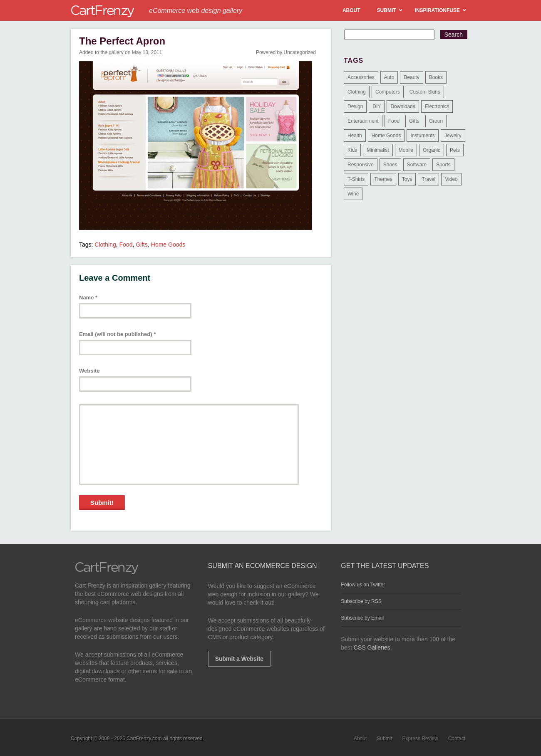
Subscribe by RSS (361, 601)
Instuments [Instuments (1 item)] (423, 136)
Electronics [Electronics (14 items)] (437, 106)
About (360, 739)
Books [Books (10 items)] (436, 77)
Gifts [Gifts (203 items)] (414, 121)
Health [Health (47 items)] (355, 136)
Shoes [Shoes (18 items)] (390, 165)
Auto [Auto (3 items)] (389, 77)
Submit (384, 739)
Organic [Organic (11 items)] (432, 150)
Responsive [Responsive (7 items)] (361, 165)
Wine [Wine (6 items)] (353, 194)
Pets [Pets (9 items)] (455, 150)
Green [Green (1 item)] (436, 121)
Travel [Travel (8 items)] (428, 179)
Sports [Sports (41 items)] (443, 165)
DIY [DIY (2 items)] (377, 106)
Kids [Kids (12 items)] (352, 150)
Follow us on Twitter (363, 585)
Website (89, 371)
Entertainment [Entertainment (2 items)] (363, 121)
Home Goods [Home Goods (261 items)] (386, 136)
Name (88, 298)
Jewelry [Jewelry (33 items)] (453, 136)
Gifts (142, 245)
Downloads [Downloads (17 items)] (403, 106)
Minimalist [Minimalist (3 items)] (378, 150)
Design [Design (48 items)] (355, 106)
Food (126, 245)
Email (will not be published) (117, 334)
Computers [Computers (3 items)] (388, 92)
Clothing (105, 245)
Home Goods (168, 245)
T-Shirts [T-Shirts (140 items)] (356, 179)
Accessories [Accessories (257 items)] (361, 77)
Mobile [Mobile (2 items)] (406, 150)
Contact (457, 739)
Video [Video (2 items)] (451, 179)
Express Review (420, 739)
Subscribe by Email (362, 618)
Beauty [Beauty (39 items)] (411, 77)
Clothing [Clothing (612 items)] (357, 92)
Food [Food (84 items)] (394, 121)
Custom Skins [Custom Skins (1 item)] (425, 92)
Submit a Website (239, 659)
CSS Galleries (372, 647)
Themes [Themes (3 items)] (383, 179)
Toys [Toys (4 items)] (407, 179)
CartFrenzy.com (144, 739)
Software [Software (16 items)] (417, 165)
